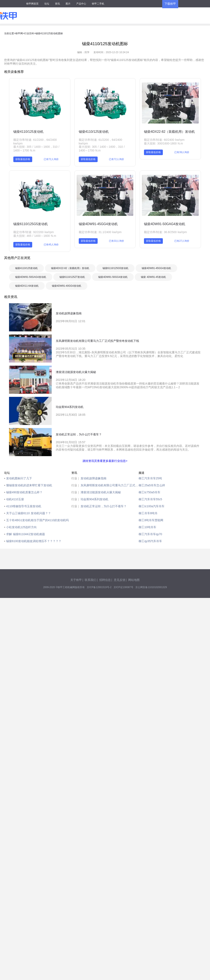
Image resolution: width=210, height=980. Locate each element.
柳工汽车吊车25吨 (150, 478)
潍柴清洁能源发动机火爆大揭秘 (101, 492)
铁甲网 (19, 33)
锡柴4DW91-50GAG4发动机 (165, 224)
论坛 (47, 4)
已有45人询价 (51, 245)
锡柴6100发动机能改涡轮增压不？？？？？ (34, 541)
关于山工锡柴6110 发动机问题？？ (29, 513)
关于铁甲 (76, 580)
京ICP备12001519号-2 (99, 587)
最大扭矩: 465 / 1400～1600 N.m (35, 236)
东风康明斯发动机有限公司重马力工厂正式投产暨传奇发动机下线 (110, 485)
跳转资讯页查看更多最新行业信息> (105, 461)
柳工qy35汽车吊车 (150, 541)
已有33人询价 (116, 241)
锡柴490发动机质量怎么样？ (24, 492)
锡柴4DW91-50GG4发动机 (113, 277)
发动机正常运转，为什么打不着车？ (104, 506)
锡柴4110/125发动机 (28, 132)
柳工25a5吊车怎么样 (152, 485)
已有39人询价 (182, 152)
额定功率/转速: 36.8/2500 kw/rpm (165, 232)
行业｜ (76, 478)
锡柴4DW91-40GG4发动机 (67, 286)
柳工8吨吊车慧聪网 (151, 520)
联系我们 (90, 580)
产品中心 (81, 4)
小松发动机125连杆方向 (21, 527)
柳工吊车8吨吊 (148, 513)
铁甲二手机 (98, 4)
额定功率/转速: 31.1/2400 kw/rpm (100, 232)
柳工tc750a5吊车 (150, 492)
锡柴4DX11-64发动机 (27, 286)
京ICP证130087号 (123, 587)
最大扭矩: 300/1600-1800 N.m (163, 143)
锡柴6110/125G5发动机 (31, 224)
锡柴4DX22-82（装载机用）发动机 (169, 132)
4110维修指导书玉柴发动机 (24, 506)
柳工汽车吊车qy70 (150, 534)
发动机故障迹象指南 (94, 478)
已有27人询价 (182, 241)
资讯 (57, 4)
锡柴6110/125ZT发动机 (72, 277)
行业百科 (29, 33)
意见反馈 (120, 580)
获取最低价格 (23, 159)
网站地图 (134, 580)
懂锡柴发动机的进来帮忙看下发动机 (29, 485)
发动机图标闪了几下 (19, 478)
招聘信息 (105, 580)
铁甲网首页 (32, 4)
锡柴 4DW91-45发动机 (153, 277)
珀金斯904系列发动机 (94, 499)
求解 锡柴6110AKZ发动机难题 (26, 534)
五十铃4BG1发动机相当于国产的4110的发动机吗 (37, 520)
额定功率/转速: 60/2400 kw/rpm (164, 140)
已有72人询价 (51, 159)
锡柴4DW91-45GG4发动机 (98, 224)
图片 (68, 4)
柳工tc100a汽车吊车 (152, 506)
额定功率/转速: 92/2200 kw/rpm (34, 232)
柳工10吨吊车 (147, 527)
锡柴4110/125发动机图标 (49, 33)
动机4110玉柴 (15, 499)
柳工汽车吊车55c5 (150, 499)
